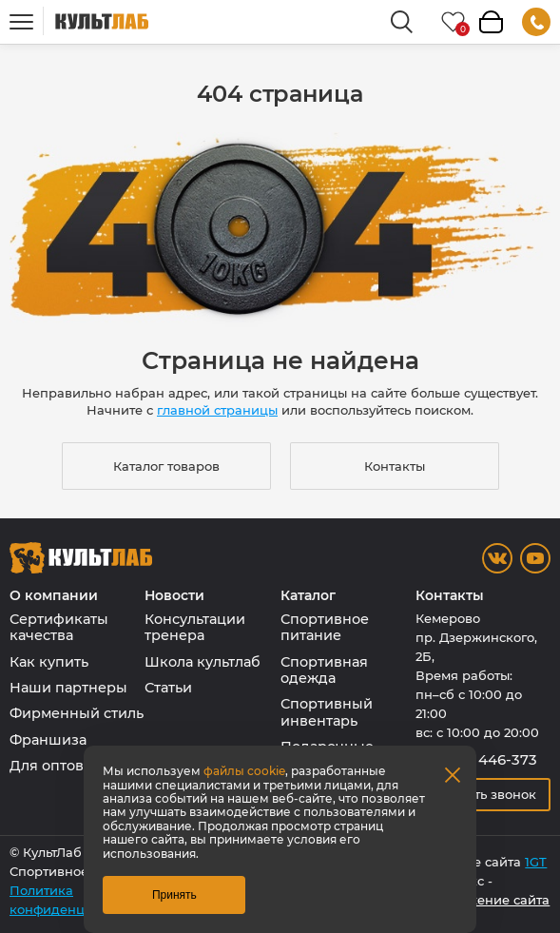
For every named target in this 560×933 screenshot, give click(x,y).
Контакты (395, 466)
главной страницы (217, 410)
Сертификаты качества (59, 627)
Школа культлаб (203, 662)
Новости (174, 596)
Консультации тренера (195, 627)
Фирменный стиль (77, 713)
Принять (174, 895)
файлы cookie (244, 771)
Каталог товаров (166, 466)
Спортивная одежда (324, 670)
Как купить (49, 662)
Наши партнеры (68, 688)
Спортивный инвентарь (327, 712)
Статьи (168, 688)
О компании (54, 596)
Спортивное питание (325, 627)
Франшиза (48, 740)
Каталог (308, 596)
